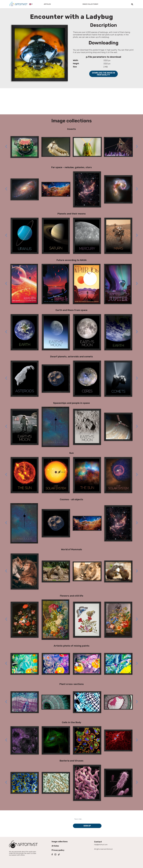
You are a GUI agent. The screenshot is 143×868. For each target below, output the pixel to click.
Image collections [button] (90, 4)
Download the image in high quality (103, 74)
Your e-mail (78, 816)
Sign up (87, 826)
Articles (47, 4)
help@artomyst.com (101, 845)
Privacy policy (58, 850)
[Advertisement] (72, 101)
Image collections (60, 842)
